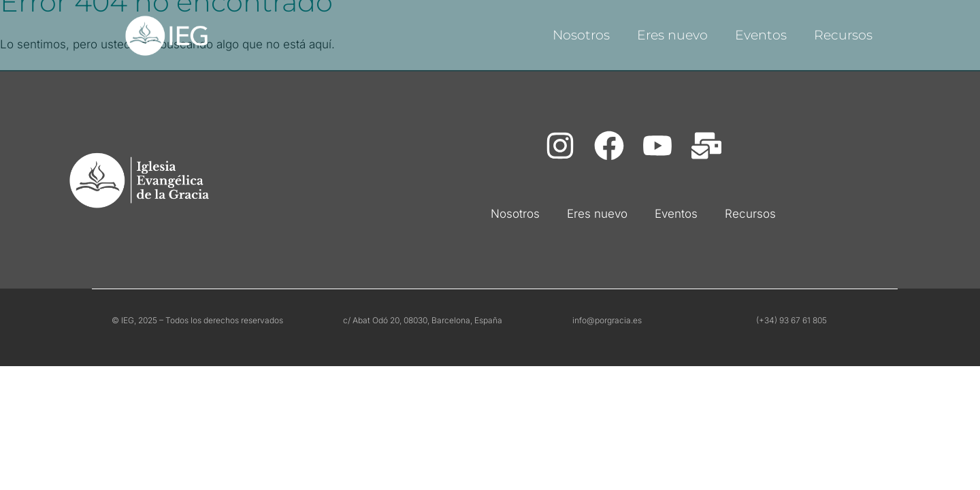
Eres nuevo (672, 35)
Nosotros (581, 35)
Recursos (843, 35)
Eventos (761, 35)
